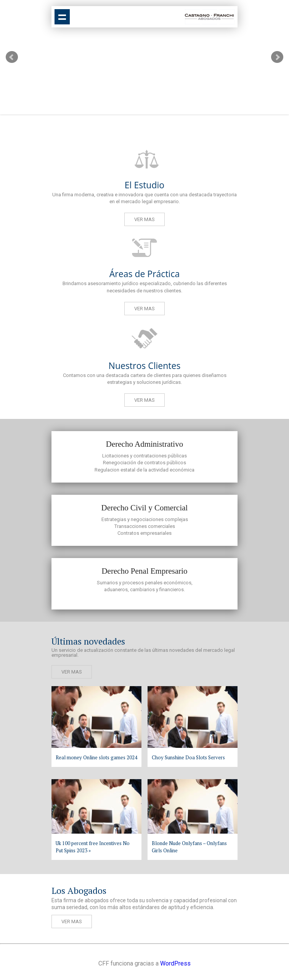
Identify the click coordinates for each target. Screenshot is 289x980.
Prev (12, 57)
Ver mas (144, 219)
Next (277, 57)
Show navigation (62, 17)
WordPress (175, 963)
